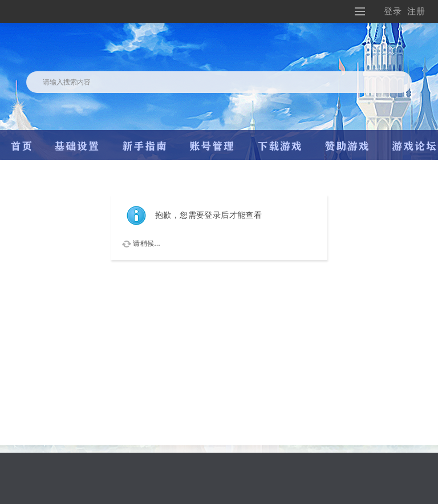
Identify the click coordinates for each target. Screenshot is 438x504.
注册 (416, 11)
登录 (393, 11)
